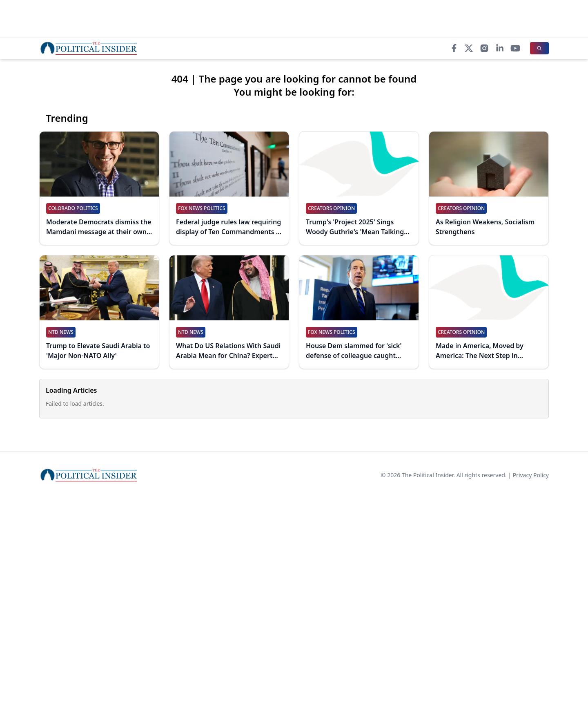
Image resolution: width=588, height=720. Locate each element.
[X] (469, 48)
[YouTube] (515, 48)
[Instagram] (484, 48)
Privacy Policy (531, 475)
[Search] (539, 48)
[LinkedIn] (500, 48)
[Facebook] (454, 48)
